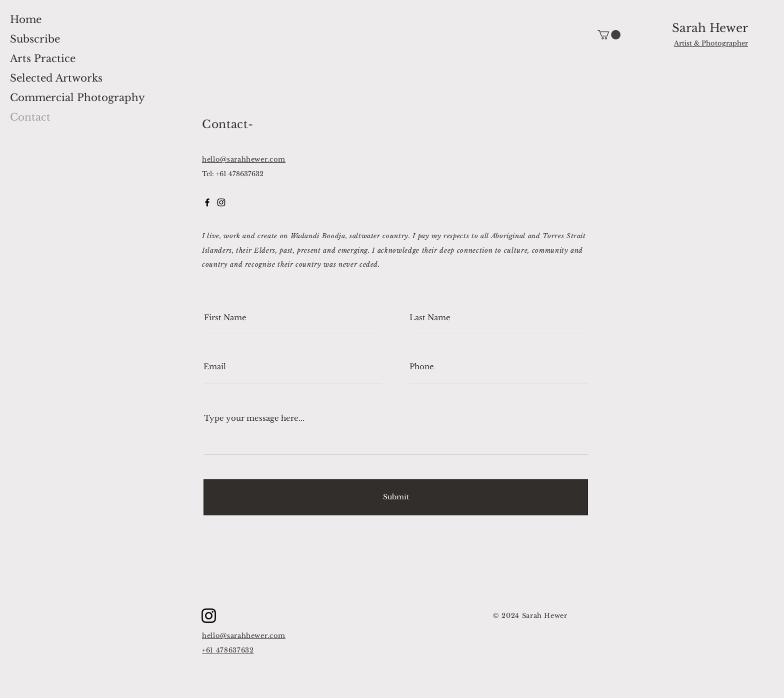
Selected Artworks (56, 78)
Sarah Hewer (710, 28)
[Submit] (396, 497)
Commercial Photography (77, 98)
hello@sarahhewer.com (244, 159)
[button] (609, 35)
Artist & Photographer (711, 43)
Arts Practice (43, 59)
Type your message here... (254, 418)
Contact (30, 117)
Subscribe (35, 39)
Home (26, 20)
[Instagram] (209, 616)
